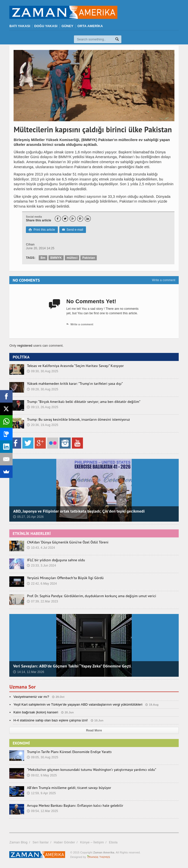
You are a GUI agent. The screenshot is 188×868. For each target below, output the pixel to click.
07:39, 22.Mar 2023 (42, 601)
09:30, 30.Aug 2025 (42, 371)
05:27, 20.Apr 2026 (28, 517)
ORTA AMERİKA (90, 26)
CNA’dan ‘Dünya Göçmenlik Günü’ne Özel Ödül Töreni (68, 542)
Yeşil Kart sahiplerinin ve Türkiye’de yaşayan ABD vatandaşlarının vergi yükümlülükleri (78, 704)
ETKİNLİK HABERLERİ (32, 533)
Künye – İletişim (92, 842)
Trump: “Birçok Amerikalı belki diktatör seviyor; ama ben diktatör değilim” (84, 402)
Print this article (42, 230)
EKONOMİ (21, 743)
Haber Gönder (64, 842)
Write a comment (163, 280)
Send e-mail (73, 230)
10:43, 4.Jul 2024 (41, 548)
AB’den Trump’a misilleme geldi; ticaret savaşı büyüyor (69, 788)
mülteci (72, 258)
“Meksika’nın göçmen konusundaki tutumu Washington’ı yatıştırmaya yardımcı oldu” (91, 770)
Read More (94, 730)
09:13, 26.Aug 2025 (42, 407)
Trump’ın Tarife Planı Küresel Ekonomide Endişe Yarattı (69, 752)
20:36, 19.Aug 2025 (42, 425)
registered (25, 346)
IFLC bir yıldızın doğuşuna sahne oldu (56, 560)
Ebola (113, 842)
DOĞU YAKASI (46, 26)
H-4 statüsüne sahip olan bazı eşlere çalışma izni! (51, 720)
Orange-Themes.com (99, 857)
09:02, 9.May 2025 (42, 775)
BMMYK (56, 258)
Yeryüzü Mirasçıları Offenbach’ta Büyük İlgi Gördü (65, 578)
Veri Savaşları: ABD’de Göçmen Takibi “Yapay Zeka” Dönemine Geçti (72, 666)
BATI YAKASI (20, 26)
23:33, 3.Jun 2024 (41, 566)
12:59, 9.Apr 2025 (41, 793)
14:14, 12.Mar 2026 (29, 672)
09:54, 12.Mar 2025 (42, 811)
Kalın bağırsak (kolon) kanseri (36, 712)
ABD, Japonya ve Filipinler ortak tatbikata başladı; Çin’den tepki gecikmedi (79, 511)
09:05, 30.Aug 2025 (42, 757)
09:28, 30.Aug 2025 (42, 389)
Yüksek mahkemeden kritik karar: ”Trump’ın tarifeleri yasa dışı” (75, 384)
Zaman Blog (18, 842)
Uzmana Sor (22, 687)
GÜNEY (67, 26)
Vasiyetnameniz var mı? (31, 697)
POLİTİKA (21, 357)
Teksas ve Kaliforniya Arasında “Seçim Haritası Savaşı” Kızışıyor (75, 366)
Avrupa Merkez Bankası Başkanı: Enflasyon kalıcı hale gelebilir (75, 805)
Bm (43, 258)
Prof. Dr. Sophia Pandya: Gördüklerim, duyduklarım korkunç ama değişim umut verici (91, 596)
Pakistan (89, 258)
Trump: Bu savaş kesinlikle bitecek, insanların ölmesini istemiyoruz (78, 419)
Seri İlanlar (40, 842)
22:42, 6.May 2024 (42, 584)
